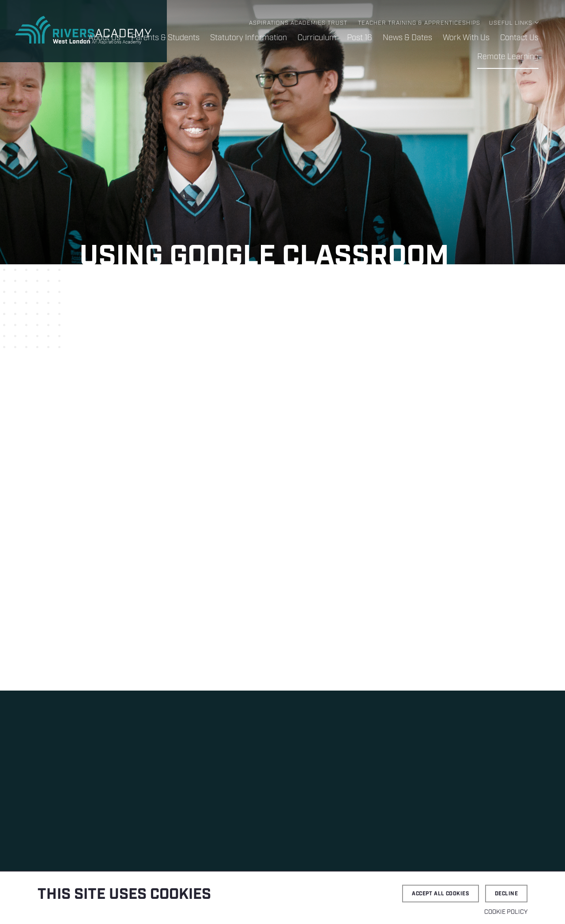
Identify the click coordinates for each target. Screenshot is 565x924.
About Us (104, 38)
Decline (506, 894)
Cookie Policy (506, 912)
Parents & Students (165, 38)
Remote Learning (508, 57)
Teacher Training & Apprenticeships (419, 23)
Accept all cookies (441, 894)
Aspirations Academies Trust (298, 23)
